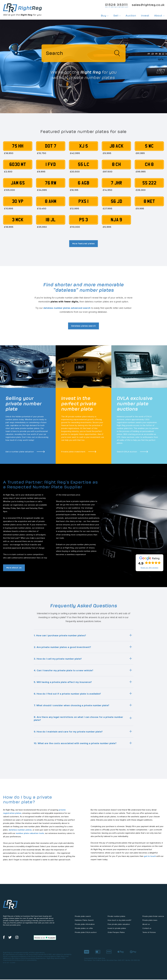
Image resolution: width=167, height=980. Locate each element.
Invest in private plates (117, 931)
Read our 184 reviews (149, 570)
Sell (117, 16)
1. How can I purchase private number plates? (60, 638)
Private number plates (116, 918)
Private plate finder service (153, 918)
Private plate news (150, 923)
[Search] (84, 54)
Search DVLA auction (127, 453)
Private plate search (83, 918)
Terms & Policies (149, 935)
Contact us (147, 931)
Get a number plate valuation (20, 453)
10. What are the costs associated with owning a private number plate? (75, 746)
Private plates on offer (84, 931)
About (159, 16)
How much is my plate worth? (120, 923)
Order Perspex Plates (116, 935)
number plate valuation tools (30, 835)
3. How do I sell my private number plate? (58, 661)
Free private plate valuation (119, 927)
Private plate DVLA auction (86, 935)
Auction (131, 16)
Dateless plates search (83, 327)
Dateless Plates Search (84, 923)
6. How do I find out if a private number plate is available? (67, 696)
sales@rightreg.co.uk (148, 5)
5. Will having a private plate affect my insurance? (63, 684)
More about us (15, 570)
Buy (105, 16)
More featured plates (83, 245)
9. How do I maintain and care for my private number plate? (68, 734)
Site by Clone (9, 965)
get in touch (150, 858)
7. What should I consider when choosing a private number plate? (72, 708)
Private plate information (85, 927)
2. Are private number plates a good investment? (62, 649)
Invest (145, 16)
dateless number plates (20, 832)
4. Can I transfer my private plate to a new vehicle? (64, 673)
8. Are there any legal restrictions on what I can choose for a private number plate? (78, 721)
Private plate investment (73, 453)
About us (146, 927)
